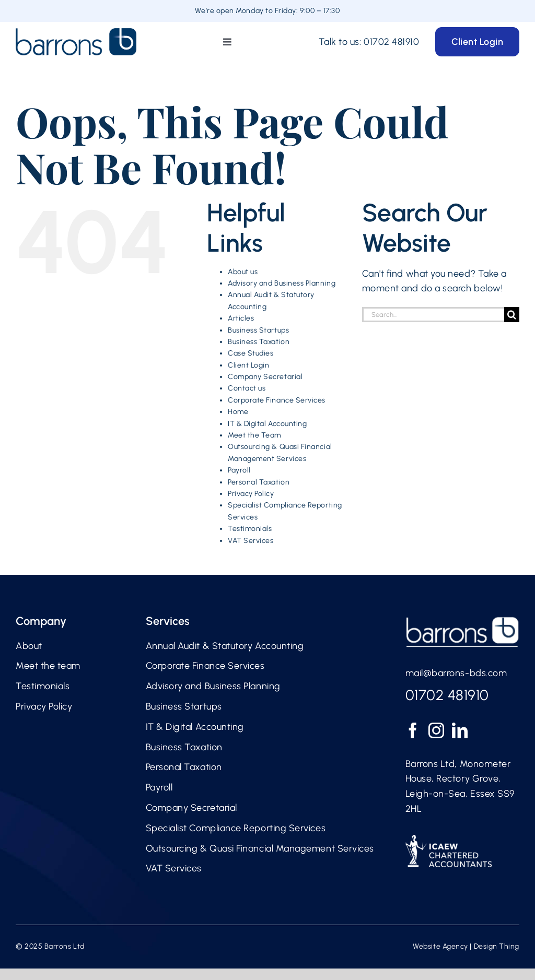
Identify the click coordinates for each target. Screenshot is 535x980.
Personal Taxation (259, 482)
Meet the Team (254, 435)
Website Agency (440, 946)
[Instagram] (437, 730)
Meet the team (48, 666)
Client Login (248, 365)
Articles (241, 318)
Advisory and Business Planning (282, 283)
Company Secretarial (265, 377)
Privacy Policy (251, 494)
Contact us (247, 388)
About (29, 646)
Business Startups (258, 330)
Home (238, 412)
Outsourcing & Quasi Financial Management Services (260, 848)
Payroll (239, 470)
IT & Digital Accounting (267, 424)
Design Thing (497, 946)
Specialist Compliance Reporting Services (236, 828)
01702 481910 (391, 42)
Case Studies (251, 353)
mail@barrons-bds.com (456, 673)
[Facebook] (413, 730)
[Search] (512, 315)
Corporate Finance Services (277, 400)
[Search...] (433, 315)
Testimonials (250, 529)
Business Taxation (259, 342)
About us (243, 272)
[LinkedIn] (460, 730)
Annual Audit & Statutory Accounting (225, 646)
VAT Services (251, 541)
